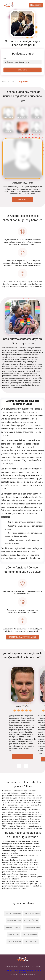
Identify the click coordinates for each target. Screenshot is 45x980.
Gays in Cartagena (13, 914)
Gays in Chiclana (14, 921)
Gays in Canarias (30, 935)
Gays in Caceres (14, 942)
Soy (5, 58)
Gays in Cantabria (32, 914)
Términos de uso (25, 966)
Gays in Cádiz (14, 935)
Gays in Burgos (31, 942)
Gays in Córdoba (31, 921)
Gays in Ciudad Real (32, 928)
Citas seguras (36, 966)
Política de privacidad (11, 966)
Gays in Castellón (13, 928)
